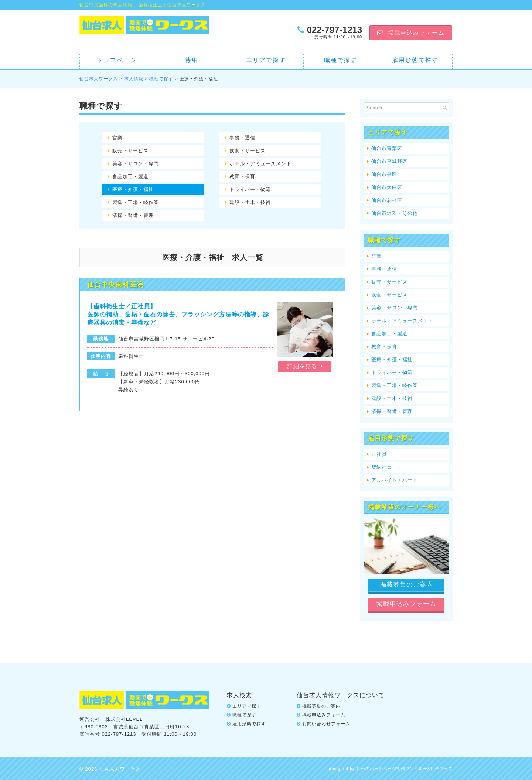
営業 (117, 138)
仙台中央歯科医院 (115, 285)
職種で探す (341, 60)
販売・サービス (130, 151)
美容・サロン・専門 (136, 164)
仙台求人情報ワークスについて (341, 694)
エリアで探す (266, 60)
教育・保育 (242, 177)
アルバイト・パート (395, 480)
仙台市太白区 (387, 187)
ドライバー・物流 (250, 189)
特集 (191, 60)
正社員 (379, 454)
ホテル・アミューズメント (260, 164)
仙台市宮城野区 (389, 161)
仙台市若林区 (387, 200)
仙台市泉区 (384, 174)
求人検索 (239, 694)
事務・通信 (242, 138)
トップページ (117, 60)
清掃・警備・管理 (133, 215)
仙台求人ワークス (99, 79)
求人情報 (134, 79)
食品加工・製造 (130, 177)
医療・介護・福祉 (133, 189)
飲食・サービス (248, 151)
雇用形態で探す (415, 60)
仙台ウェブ (441, 768)
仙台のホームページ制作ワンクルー (392, 768)
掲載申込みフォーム (324, 714)
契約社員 (382, 467)
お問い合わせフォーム (326, 723)
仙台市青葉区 (387, 148)
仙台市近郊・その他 (395, 213)
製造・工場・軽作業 (136, 202)
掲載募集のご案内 (321, 705)
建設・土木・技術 (250, 202)
